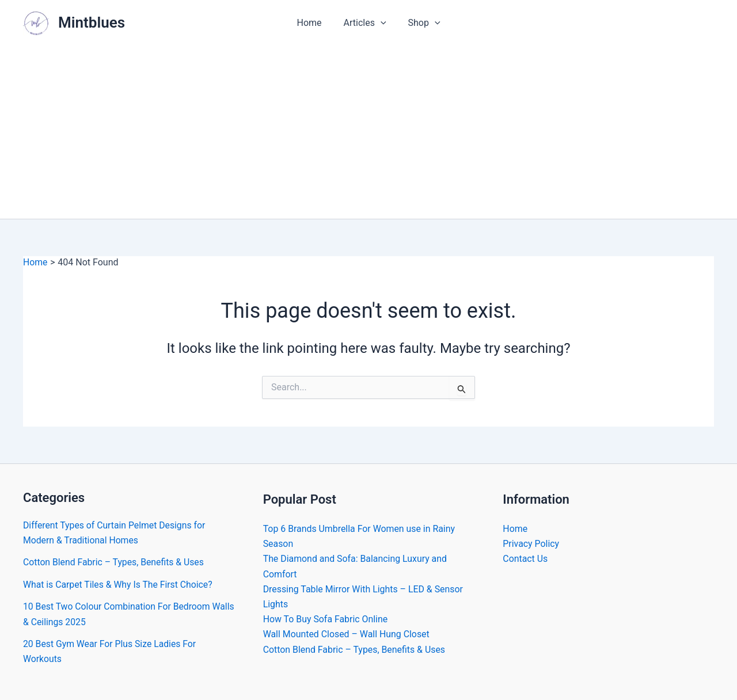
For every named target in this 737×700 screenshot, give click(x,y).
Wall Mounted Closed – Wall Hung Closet (347, 635)
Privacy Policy (531, 544)
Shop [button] (421, 23)
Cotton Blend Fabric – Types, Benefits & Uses (115, 562)
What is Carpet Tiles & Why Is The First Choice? (119, 585)
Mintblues (92, 22)
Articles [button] (365, 23)
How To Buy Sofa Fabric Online (326, 620)
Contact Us (525, 559)
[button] (381, 23)
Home (312, 23)
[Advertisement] (368, 132)
